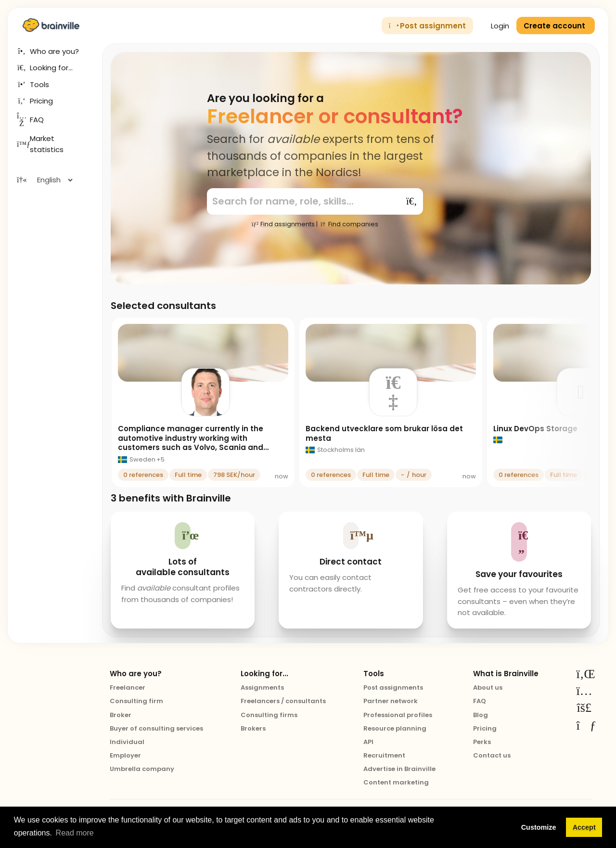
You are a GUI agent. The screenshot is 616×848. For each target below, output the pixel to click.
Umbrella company (142, 769)
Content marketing (396, 782)
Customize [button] (539, 827)
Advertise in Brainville (399, 769)
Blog (481, 715)
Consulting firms (269, 715)
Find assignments (283, 224)
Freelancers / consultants (283, 701)
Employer (125, 755)
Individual (127, 742)
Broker (121, 715)
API (368, 742)
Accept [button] (584, 827)
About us (488, 687)
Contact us (492, 755)
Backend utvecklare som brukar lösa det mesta (384, 433)
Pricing (485, 728)
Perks (482, 742)
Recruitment (384, 755)
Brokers (253, 728)
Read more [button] (75, 833)
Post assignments (393, 687)
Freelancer (128, 687)
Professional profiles (398, 715)
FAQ (480, 701)
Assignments (262, 687)
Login (495, 26)
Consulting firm (136, 701)
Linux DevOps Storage (535, 429)
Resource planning (395, 728)
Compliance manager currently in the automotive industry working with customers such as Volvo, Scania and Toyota (191, 443)
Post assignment (428, 26)
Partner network (391, 701)
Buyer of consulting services (156, 728)
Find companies (349, 224)
